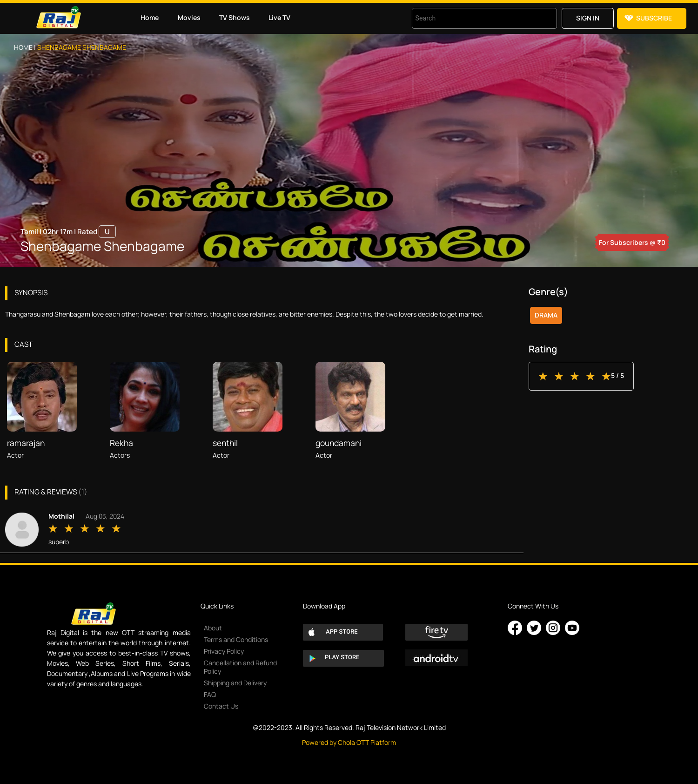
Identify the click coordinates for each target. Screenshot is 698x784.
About (213, 628)
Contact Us (221, 706)
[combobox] (473, 18)
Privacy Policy (224, 651)
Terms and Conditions (236, 639)
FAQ (210, 694)
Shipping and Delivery (235, 683)
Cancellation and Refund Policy (240, 667)
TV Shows (235, 17)
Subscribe (654, 18)
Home (150, 17)
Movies (189, 17)
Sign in (588, 18)
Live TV (279, 17)
